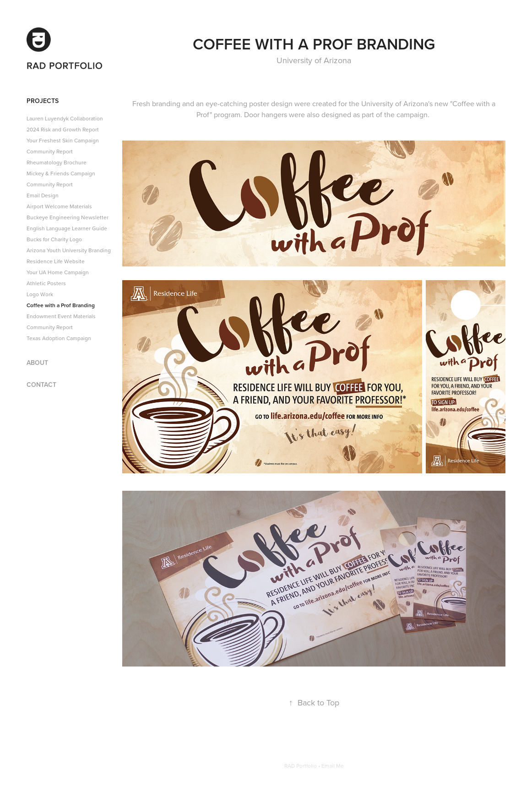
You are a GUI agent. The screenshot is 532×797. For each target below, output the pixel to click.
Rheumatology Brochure (57, 162)
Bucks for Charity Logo (54, 239)
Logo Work (40, 294)
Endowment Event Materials (61, 316)
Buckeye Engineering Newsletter (68, 217)
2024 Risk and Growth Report (63, 129)
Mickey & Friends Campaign (61, 173)
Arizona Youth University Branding (69, 250)
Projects (43, 101)
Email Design (43, 195)
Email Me (333, 766)
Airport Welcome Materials (59, 206)
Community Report (50, 151)
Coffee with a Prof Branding (61, 305)
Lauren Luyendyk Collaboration (65, 118)
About (37, 363)
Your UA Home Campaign (58, 272)
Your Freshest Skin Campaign (63, 140)
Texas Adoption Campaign (59, 338)
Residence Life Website (56, 261)
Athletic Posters (46, 283)
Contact (41, 385)
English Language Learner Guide (67, 228)
